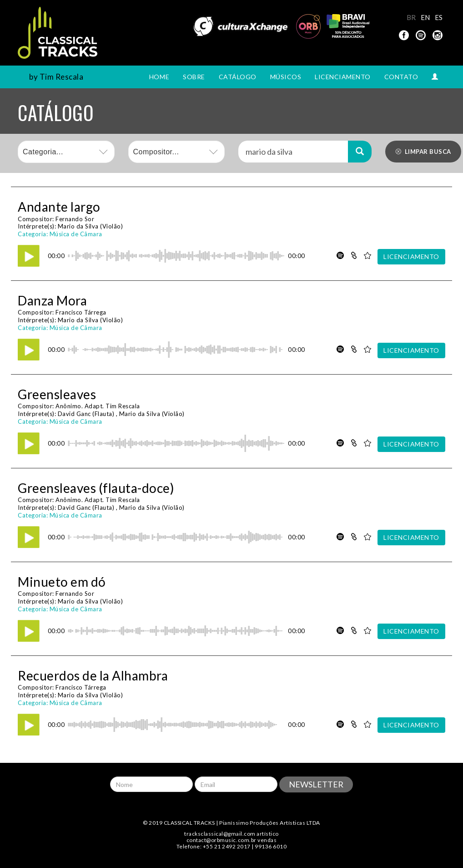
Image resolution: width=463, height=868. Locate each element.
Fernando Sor (75, 219)
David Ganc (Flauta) (86, 414)
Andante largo (59, 207)
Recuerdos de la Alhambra (93, 675)
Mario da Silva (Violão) (91, 226)
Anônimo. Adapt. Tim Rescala (98, 406)
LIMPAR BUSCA (423, 152)
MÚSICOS (286, 77)
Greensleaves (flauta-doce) (96, 488)
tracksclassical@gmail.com (220, 834)
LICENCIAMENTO (343, 77)
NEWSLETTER (316, 784)
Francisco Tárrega (81, 312)
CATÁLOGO (238, 77)
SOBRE (194, 77)
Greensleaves (57, 394)
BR (411, 17)
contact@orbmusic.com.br (221, 840)
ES (439, 17)
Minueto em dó (62, 582)
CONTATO (401, 77)
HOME (159, 77)
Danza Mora (52, 300)
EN (425, 17)
